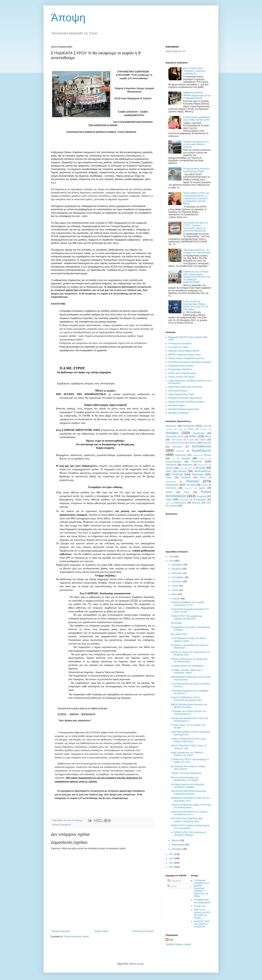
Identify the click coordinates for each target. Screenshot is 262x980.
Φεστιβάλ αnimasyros (179, 413)
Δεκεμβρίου (177, 565)
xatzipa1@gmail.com (176, 51)
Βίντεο (208, 437)
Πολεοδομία (171, 482)
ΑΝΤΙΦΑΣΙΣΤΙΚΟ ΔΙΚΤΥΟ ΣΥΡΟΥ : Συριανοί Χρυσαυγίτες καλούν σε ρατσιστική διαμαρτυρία (196, 227)
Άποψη (68, 18)
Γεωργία (191, 440)
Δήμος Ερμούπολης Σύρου (181, 394)
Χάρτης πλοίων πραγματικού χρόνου (186, 358)
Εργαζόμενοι (65, 825)
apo (171, 940)
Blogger (140, 964)
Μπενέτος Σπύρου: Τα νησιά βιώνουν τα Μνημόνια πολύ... (190, 653)
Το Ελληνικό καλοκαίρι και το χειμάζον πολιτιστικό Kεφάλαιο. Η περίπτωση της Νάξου (202, 888)
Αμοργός (169, 429)
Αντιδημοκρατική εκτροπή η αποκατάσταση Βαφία (196, 170)
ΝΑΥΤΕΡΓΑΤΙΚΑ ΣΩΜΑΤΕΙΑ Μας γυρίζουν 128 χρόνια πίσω (187, 820)
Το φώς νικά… (201, 906)
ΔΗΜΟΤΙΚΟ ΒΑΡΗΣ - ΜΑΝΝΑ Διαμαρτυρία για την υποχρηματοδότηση (197, 95)
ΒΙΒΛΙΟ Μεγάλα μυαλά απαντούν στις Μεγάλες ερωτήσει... (189, 706)
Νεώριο (182, 471)
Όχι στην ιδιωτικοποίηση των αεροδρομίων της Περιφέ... (185, 779)
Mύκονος (196, 503)
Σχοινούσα (189, 488)
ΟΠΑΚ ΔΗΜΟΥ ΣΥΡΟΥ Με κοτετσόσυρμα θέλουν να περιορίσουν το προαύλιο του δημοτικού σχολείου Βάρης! (196, 199)
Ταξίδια (169, 492)
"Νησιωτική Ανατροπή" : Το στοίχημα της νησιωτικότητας (197, 251)
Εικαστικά (206, 443)
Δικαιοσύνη (180, 443)
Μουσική (200, 468)
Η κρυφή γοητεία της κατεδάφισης (187, 666)
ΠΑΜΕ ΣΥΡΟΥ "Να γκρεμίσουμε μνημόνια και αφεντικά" (187, 617)
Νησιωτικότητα (203, 471)
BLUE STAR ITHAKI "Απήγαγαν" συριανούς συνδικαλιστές (194, 71)
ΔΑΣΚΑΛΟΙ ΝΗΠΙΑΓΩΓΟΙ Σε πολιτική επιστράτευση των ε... (189, 813)
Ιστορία (186, 458)
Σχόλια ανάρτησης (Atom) (76, 937)
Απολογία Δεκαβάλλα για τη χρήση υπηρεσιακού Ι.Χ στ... (188, 604)
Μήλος (181, 468)
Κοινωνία (197, 461)
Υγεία (169, 499)
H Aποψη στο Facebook (180, 344)
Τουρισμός (202, 496)
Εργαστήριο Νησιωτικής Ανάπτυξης (185, 387)
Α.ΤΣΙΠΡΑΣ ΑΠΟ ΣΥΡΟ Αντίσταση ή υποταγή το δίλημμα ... (188, 834)
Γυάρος (202, 440)
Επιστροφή (176, 623)
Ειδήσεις (192, 443)
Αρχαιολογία (199, 433)
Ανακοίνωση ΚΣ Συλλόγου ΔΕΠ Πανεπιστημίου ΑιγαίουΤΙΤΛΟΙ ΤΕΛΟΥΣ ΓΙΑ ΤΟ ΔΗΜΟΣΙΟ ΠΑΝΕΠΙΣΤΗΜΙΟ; (197, 277)
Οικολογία (177, 474)
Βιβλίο (193, 436)
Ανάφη (180, 429)
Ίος (173, 459)
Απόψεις (172, 433)
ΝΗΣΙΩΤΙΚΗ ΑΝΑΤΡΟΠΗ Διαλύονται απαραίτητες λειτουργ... (188, 792)
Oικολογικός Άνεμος (178, 391)
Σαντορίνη (191, 485)
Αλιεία (205, 426)
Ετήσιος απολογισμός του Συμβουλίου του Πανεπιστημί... (189, 660)
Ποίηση (203, 477)
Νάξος (169, 471)
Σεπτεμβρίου (178, 577)
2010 (172, 867)
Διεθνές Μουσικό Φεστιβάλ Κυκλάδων (187, 402)
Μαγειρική (187, 465)
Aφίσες (168, 503)
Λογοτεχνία (171, 465)
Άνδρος (191, 429)
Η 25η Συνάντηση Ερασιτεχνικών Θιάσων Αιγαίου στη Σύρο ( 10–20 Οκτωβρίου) (196, 305)
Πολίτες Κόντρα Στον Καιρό (181, 377)
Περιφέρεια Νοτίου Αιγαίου (181, 366)
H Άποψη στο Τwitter (178, 347)
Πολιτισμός (172, 485)
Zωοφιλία (173, 506)
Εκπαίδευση (202, 446)
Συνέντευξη (171, 488)
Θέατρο (207, 455)
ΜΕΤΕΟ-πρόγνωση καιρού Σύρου (185, 355)
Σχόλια (202, 488)
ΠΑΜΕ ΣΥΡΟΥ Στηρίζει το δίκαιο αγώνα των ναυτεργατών (190, 827)
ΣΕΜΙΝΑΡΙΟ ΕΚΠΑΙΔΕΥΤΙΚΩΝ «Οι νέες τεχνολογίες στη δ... (190, 799)
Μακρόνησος (203, 465)
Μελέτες (169, 468)
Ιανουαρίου (177, 849)
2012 (172, 858)
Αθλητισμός (171, 426)
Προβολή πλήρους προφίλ (178, 944)
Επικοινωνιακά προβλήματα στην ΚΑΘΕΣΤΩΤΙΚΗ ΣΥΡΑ (197, 118)
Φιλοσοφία (184, 500)
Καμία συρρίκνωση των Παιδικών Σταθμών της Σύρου (187, 754)
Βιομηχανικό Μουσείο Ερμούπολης (185, 398)
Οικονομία (198, 474)
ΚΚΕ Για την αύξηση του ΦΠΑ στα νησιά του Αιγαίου (202, 914)
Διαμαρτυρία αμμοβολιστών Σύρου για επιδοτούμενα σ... (189, 719)
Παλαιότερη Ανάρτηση (143, 931)
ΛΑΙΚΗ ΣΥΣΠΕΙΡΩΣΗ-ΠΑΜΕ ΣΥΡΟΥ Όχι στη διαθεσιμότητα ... (191, 806)
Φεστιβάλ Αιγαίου (177, 405)
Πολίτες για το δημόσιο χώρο (182, 373)
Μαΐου (175, 594)
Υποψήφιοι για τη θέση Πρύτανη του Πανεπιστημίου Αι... (188, 713)
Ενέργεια (180, 451)
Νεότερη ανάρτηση (61, 931)
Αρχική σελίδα (101, 931)
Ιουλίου (175, 586)
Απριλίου (176, 599)
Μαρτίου (176, 840)
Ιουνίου (175, 590)
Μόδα (190, 468)
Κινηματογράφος (174, 462)
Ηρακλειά (196, 455)
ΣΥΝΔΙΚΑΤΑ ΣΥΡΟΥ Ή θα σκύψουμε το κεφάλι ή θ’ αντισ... (190, 761)
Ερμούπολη (181, 455)
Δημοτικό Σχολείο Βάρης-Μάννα (184, 351)
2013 (172, 854)
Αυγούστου (177, 582)
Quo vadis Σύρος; (180, 634)
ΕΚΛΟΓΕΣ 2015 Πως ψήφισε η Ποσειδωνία (202, 924)
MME (209, 503)
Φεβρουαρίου (178, 845)
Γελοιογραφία (176, 440)
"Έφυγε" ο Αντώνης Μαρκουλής (186, 773)
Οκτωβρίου (177, 573)
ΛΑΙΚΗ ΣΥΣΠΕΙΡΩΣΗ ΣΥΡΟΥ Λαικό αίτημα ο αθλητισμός (188, 740)
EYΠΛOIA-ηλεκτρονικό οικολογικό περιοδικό (190, 362)
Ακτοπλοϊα (189, 426)
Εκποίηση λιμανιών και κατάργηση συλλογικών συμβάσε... (188, 786)
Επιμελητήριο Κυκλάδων (180, 369)
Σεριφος (205, 485)
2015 (172, 557)
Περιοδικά (186, 477)
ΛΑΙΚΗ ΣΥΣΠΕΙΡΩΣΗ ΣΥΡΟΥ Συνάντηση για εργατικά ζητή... (187, 699)
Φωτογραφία (200, 500)
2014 (172, 561)
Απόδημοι (204, 429)
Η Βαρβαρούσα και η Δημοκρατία (202, 901)
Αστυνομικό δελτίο (175, 437)
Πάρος (169, 477)
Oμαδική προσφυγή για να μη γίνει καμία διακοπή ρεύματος (196, 144)
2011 (172, 863)
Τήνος (186, 492)
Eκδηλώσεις (180, 503)
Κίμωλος (203, 459)
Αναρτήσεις (174, 881)
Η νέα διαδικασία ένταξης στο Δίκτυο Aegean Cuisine (188, 640)
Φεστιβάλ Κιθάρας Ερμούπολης (184, 409)
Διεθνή (168, 443)
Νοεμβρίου (177, 569)
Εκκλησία (177, 447)
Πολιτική (192, 481)
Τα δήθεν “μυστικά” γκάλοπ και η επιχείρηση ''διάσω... (187, 671)
